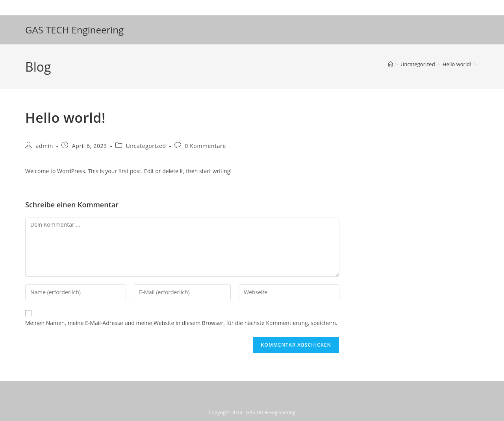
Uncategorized (146, 146)
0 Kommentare (205, 146)
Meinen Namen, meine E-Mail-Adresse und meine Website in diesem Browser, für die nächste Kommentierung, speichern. (181, 323)
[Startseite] (390, 64)
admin (44, 146)
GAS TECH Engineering (74, 30)
